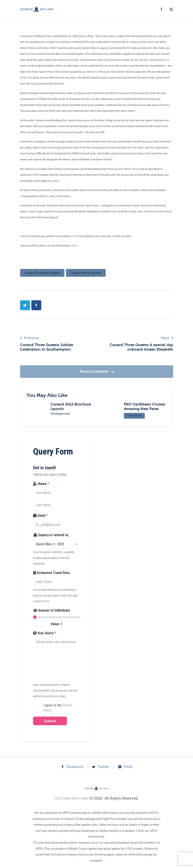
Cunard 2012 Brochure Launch (73, 407)
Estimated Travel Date (51, 577)
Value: (57, 628)
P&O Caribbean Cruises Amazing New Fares (145, 409)
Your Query (44, 638)
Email (40, 520)
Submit (50, 725)
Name (41, 488)
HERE (74, 236)
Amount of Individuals (52, 615)
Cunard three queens (86, 273)
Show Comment (94, 371)
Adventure (137, 420)
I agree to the (58, 712)
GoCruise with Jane (72, 803)
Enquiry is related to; (51, 540)
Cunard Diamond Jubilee (42, 273)
